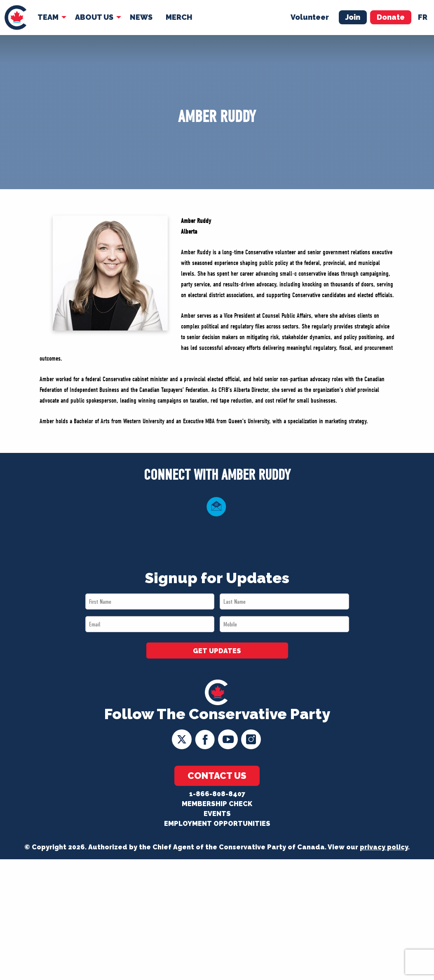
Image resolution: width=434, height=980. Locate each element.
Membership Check (217, 804)
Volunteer (310, 17)
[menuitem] (15, 18)
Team (48, 17)
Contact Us (217, 776)
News (141, 17)
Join (353, 17)
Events (217, 814)
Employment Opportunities (217, 824)
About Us (94, 17)
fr (423, 17)
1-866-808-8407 (217, 794)
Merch (179, 17)
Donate (391, 17)
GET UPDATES (217, 651)
